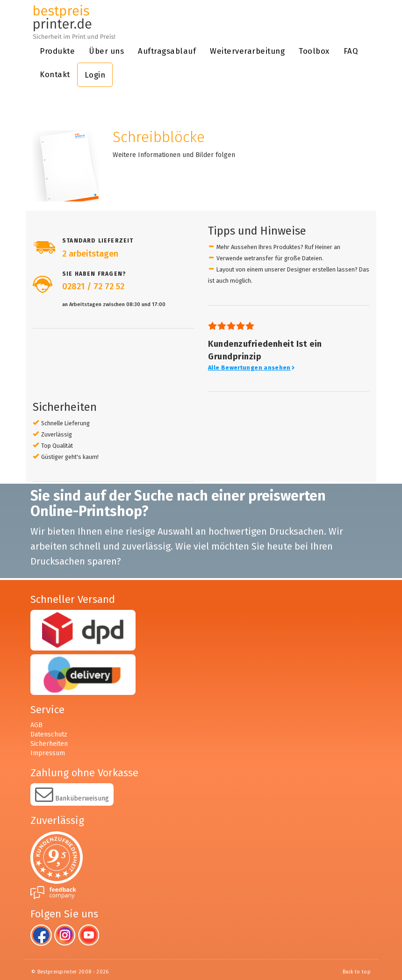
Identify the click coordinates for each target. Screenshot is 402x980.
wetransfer (259, 258)
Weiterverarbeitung (247, 51)
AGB (36, 725)
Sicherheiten (49, 744)
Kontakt (55, 74)
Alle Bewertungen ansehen (251, 368)
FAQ (351, 51)
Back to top (357, 972)
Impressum (48, 753)
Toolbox (314, 51)
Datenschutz (49, 734)
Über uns (106, 51)
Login (95, 75)
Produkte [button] (57, 51)
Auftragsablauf (167, 51)
